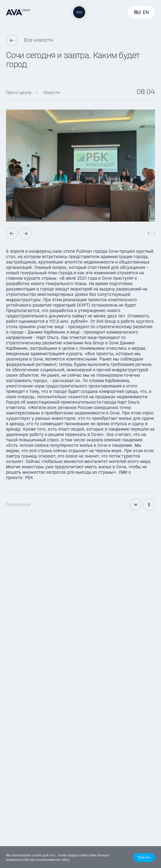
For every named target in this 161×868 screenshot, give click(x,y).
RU (137, 12)
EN (146, 12)
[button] (144, 858)
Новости (52, 93)
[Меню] (79, 12)
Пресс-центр (19, 93)
